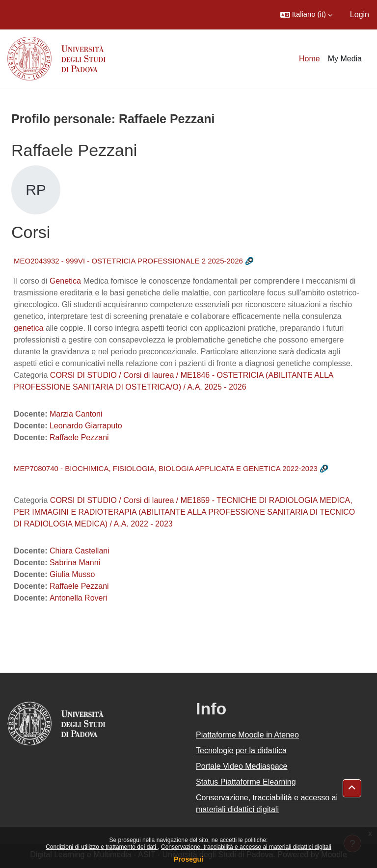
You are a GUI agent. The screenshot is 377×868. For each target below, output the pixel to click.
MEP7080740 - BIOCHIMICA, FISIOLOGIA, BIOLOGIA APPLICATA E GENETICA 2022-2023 (166, 468)
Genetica (65, 281)
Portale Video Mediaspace (242, 766)
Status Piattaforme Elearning (246, 782)
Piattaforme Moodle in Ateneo (247, 735)
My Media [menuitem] (345, 59)
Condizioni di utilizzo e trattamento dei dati (102, 847)
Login (360, 14)
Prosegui (188, 859)
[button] (306, 15)
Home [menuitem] (310, 59)
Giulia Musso (72, 574)
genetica (29, 328)
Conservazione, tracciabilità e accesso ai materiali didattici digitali (246, 847)
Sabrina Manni (75, 563)
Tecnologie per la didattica (241, 750)
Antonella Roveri (78, 598)
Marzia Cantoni (76, 414)
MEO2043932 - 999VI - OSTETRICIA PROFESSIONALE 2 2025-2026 (128, 261)
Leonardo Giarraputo (86, 426)
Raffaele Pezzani (79, 437)
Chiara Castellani (80, 551)
